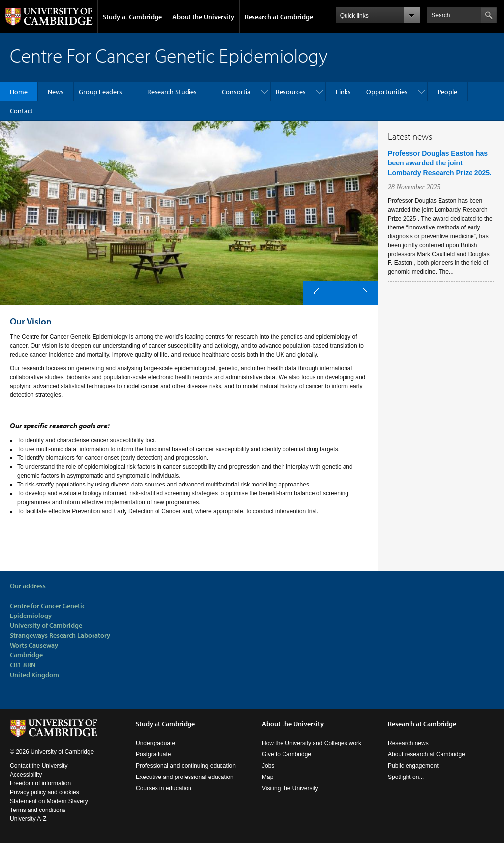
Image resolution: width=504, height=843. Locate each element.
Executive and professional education (185, 777)
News (56, 92)
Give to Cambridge (286, 754)
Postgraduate (153, 754)
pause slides (338, 291)
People (447, 92)
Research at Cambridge (279, 17)
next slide (363, 291)
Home (19, 92)
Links (343, 92)
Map (268, 777)
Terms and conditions (38, 810)
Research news (408, 743)
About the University (203, 17)
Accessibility (26, 775)
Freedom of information (40, 783)
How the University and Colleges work (312, 743)
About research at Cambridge (426, 754)
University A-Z (28, 819)
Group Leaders (100, 92)
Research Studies (172, 92)
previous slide (313, 291)
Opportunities (387, 92)
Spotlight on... (406, 777)
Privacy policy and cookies (45, 792)
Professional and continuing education (186, 766)
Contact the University (39, 766)
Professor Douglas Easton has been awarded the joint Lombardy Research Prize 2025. (440, 163)
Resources (291, 92)
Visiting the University (290, 788)
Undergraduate (156, 743)
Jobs (268, 766)
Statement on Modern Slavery (49, 801)
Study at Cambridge (132, 17)
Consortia (236, 92)
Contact (21, 111)
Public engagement (413, 766)
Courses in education (164, 788)
